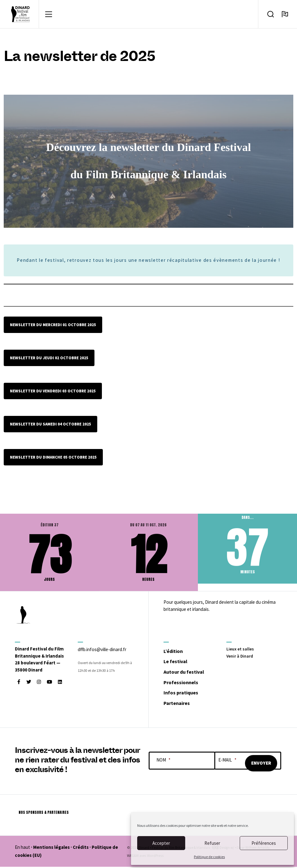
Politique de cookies (209, 857)
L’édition (177, 652)
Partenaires (181, 704)
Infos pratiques (187, 693)
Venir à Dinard (241, 657)
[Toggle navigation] (49, 15)
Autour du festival (191, 672)
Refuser (212, 843)
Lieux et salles (241, 650)
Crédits (81, 849)
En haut (22, 849)
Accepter (161, 843)
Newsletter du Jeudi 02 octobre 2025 (49, 359)
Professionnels (186, 683)
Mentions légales (51, 849)
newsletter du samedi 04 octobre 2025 (50, 425)
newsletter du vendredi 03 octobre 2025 (53, 392)
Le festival (180, 662)
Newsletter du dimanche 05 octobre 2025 (53, 458)
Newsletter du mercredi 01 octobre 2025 (53, 326)
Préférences (264, 843)
